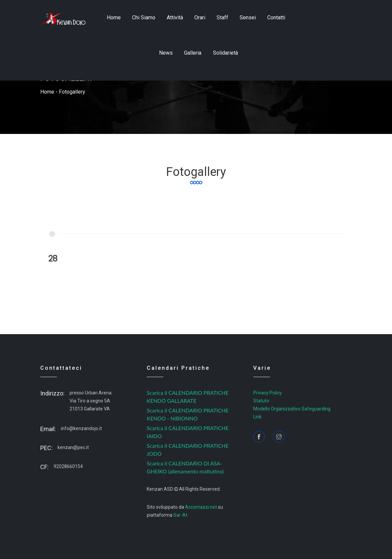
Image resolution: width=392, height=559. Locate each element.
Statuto (261, 401)
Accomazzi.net (201, 507)
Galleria (193, 53)
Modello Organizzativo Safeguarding (292, 409)
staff (222, 17)
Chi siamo (144, 17)
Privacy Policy (268, 393)
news (166, 53)
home (114, 17)
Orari (200, 17)
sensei (248, 17)
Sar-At (180, 515)
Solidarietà (225, 53)
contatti (276, 17)
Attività (175, 17)
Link (257, 417)
